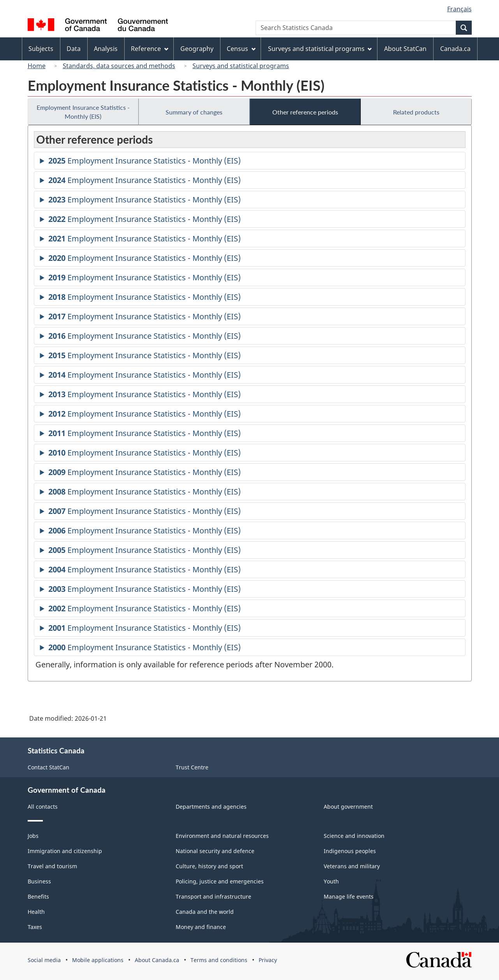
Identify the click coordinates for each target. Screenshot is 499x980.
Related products (416, 112)
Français (459, 9)
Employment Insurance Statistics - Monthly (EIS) (83, 112)
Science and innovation (354, 836)
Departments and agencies (211, 807)
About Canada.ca (157, 960)
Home (37, 66)
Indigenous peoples (350, 851)
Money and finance (201, 927)
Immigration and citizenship (65, 851)
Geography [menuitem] (197, 49)
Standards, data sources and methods (119, 66)
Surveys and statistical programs (241, 66)
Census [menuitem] (241, 49)
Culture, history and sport (209, 866)
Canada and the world (205, 912)
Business (39, 881)
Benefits (38, 896)
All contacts (43, 807)
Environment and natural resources (222, 836)
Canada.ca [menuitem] (455, 49)
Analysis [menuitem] (106, 49)
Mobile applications (98, 960)
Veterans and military (352, 866)
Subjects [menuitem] (41, 49)
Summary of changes (194, 112)
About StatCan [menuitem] (405, 49)
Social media (44, 960)
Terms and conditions (219, 960)
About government (348, 807)
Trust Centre (192, 767)
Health (36, 912)
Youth (331, 881)
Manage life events (349, 896)
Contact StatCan (48, 767)
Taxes (35, 927)
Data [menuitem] (74, 49)
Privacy (268, 960)
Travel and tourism (52, 866)
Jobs (33, 836)
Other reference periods (305, 112)
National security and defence (215, 851)
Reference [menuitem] (150, 49)
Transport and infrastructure (213, 896)
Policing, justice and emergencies (220, 881)
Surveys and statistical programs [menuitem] (320, 49)
